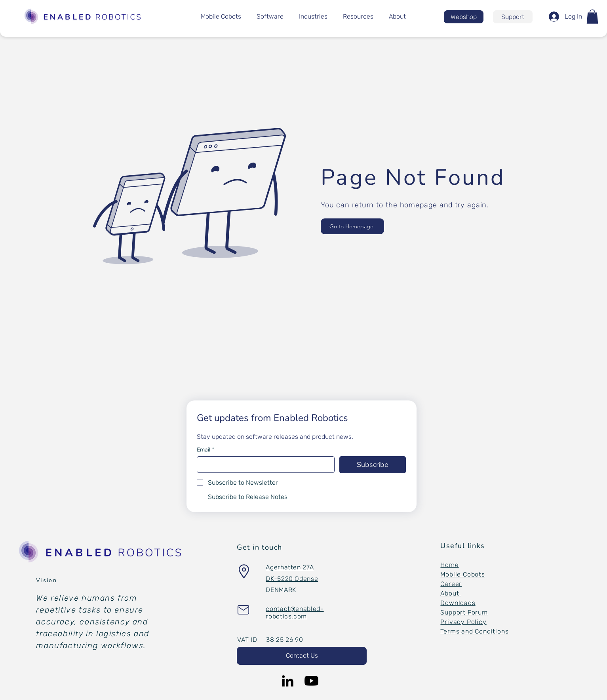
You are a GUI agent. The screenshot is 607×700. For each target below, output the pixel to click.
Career (451, 584)
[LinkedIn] (288, 681)
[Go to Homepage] (352, 226)
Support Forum (464, 612)
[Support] (513, 17)
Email (206, 450)
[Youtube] (311, 681)
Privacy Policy (463, 622)
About (451, 593)
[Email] (264, 465)
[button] (592, 17)
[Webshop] (464, 17)
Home (449, 565)
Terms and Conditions (474, 631)
